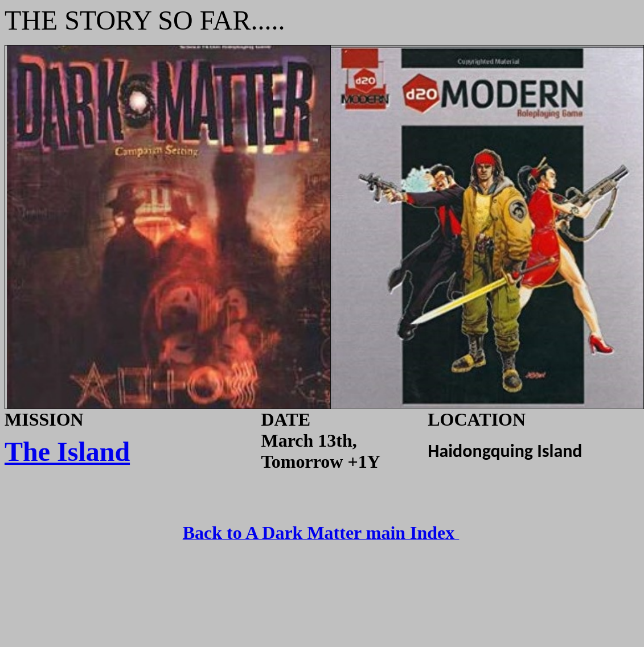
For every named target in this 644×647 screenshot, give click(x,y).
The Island (67, 452)
